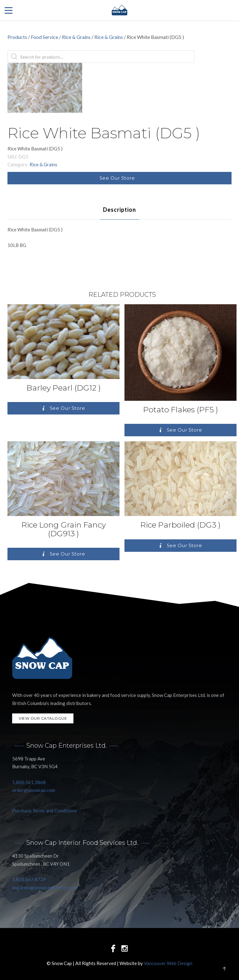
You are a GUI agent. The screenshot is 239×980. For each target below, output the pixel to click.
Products (17, 37)
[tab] (119, 210)
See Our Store (117, 178)
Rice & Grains (76, 37)
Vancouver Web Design (168, 963)
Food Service (45, 37)
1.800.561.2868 (29, 782)
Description (119, 210)
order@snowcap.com (34, 790)
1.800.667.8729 (29, 879)
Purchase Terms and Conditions (45, 811)
